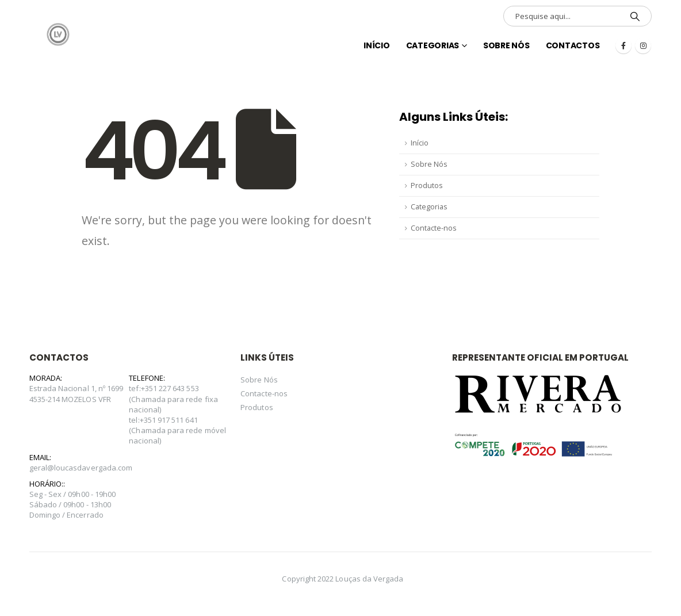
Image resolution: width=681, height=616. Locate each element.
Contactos (573, 45)
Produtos (427, 185)
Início (420, 143)
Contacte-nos (434, 228)
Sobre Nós (506, 45)
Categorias (433, 45)
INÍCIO (377, 45)
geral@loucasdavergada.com (81, 468)
